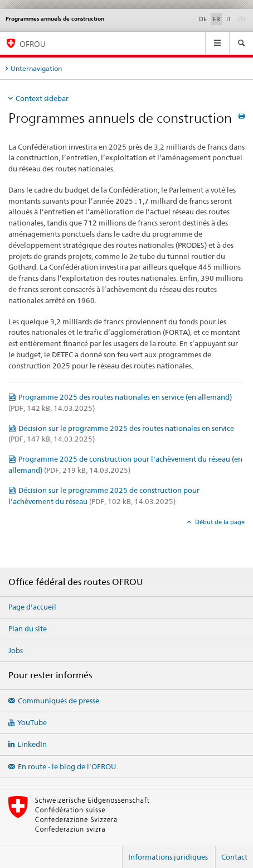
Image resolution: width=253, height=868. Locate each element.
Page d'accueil (32, 607)
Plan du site (28, 629)
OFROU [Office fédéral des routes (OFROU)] (33, 44)
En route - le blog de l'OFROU (67, 766)
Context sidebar (42, 98)
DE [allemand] (203, 19)
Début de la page (219, 522)
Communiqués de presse (59, 701)
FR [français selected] (216, 19)
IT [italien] (229, 19)
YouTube (32, 722)
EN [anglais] (242, 18)
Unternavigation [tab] (36, 68)
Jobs (16, 650)
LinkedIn (32, 744)
